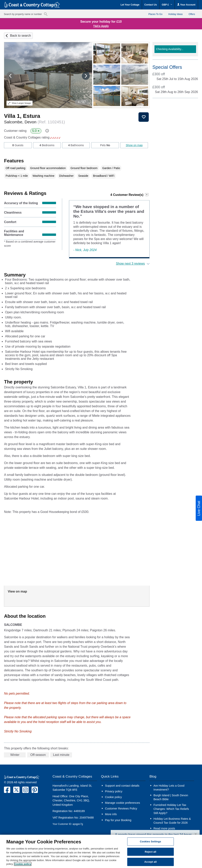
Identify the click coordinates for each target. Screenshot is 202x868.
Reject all (151, 852)
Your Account (186, 5)
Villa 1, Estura (22, 116)
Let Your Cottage (130, 5)
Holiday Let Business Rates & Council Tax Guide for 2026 (172, 821)
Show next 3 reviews (130, 264)
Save (144, 117)
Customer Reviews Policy (121, 808)
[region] (101, 851)
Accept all (151, 862)
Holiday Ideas (175, 14)
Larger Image (19, 103)
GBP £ (167, 5)
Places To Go (155, 14)
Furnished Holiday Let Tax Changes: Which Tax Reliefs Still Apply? (171, 809)
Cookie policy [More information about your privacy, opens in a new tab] (23, 864)
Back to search (21, 36)
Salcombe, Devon (34, 122)
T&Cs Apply (101, 26)
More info (111, 814)
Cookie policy (113, 797)
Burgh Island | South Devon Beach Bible (171, 797)
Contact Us (151, 5)
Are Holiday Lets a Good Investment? (169, 788)
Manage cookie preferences (123, 803)
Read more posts (164, 828)
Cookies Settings (151, 841)
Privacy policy (114, 791)
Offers (192, 14)
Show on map (134, 145)
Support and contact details (122, 786)
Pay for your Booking (118, 820)
